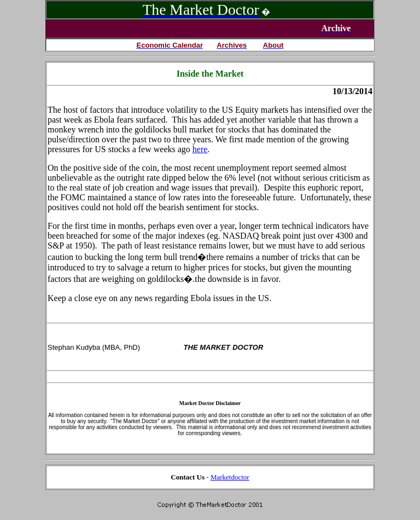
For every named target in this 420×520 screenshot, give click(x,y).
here (200, 149)
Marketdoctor (230, 477)
